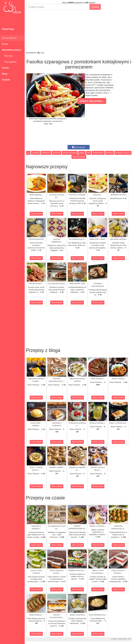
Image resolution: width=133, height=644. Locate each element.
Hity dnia (7, 56)
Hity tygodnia (9, 62)
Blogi (5, 74)
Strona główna (9, 38)
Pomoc (6, 68)
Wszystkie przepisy (12, 50)
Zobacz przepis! (36, 214)
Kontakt (6, 80)
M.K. (130, 639)
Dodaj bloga (8, 29)
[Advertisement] (79, 31)
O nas (5, 44)
